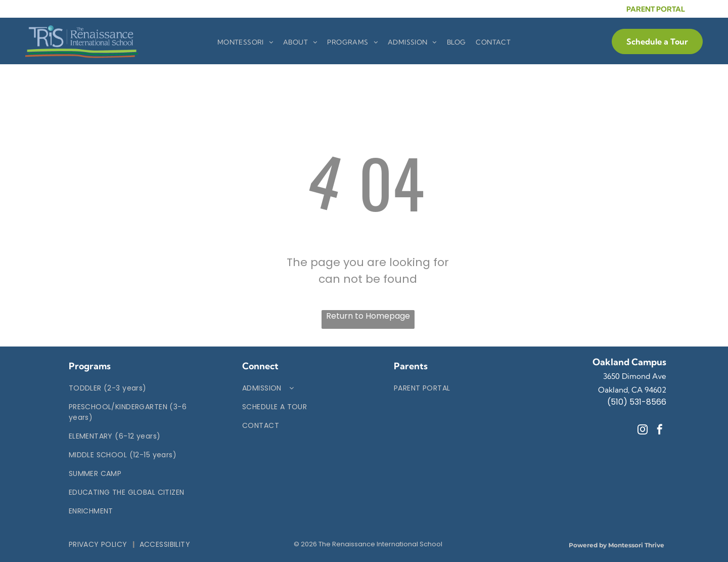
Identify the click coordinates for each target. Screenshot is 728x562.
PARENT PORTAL (656, 9)
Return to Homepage (368, 316)
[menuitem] (245, 42)
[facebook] (660, 431)
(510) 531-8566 (637, 402)
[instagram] (643, 431)
